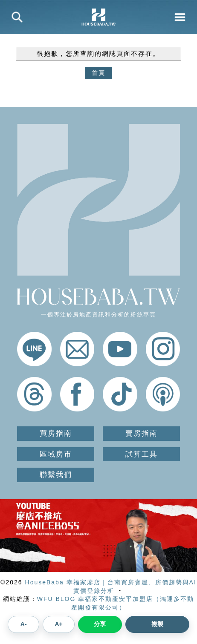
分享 (100, 624)
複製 (157, 624)
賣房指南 (142, 433)
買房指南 (56, 433)
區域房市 (56, 454)
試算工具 (142, 454)
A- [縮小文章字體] (24, 624)
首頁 (98, 73)
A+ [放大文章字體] (58, 624)
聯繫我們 (56, 475)
